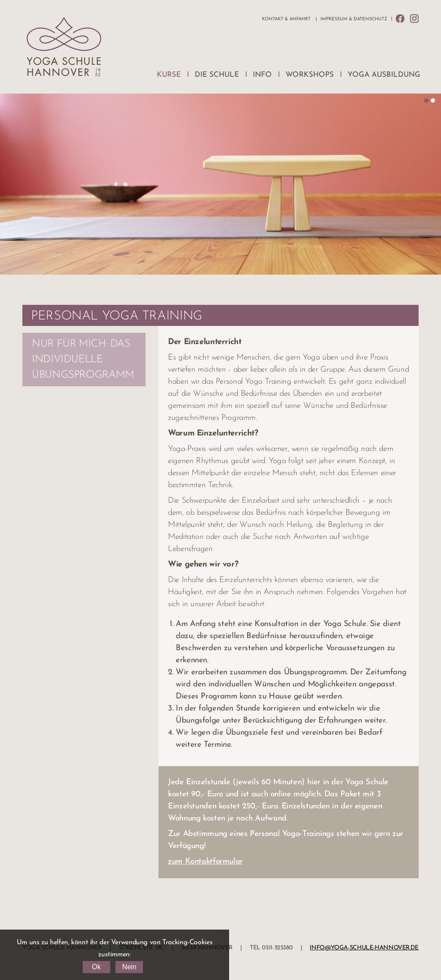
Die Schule (217, 75)
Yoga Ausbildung (384, 75)
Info (262, 75)
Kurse (169, 75)
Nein (129, 967)
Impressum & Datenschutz (354, 19)
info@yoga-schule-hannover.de (364, 948)
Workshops (310, 75)
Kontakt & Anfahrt (286, 19)
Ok (96, 967)
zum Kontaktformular (205, 862)
